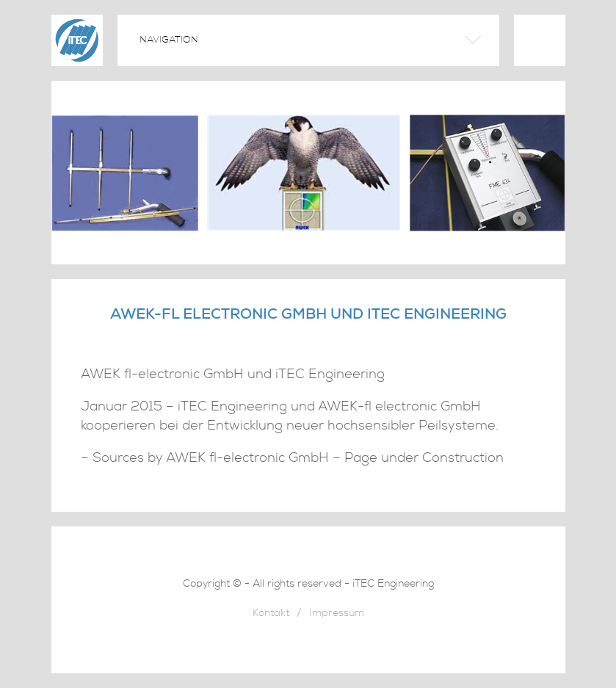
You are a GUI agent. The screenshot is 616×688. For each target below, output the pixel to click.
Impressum (337, 614)
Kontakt (271, 614)
